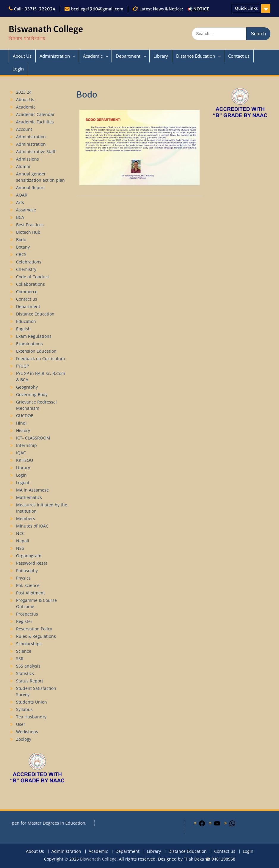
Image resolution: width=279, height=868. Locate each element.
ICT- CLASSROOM (33, 438)
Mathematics (29, 497)
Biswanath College (46, 29)
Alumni (23, 166)
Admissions (28, 159)
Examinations (29, 344)
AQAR (22, 195)
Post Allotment (30, 593)
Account (24, 129)
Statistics (25, 673)
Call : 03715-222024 (35, 9)
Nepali (23, 541)
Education (26, 321)
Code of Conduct (33, 277)
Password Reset (32, 563)
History (23, 430)
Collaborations (30, 284)
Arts (20, 202)
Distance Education (196, 56)
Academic (93, 56)
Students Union (32, 702)
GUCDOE (25, 416)
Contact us (239, 56)
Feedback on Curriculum (40, 358)
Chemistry (26, 269)
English (23, 329)
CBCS (21, 254)
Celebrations (29, 262)
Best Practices (30, 225)
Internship (26, 445)
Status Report (30, 681)
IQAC (21, 453)
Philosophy (27, 570)
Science (24, 651)
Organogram (29, 556)
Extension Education (36, 351)
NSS (20, 548)
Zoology (24, 739)
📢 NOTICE (198, 9)
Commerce (27, 292)
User (21, 724)
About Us (22, 56)
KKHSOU (25, 460)
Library (161, 56)
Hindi (21, 423)
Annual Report (30, 187)
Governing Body (32, 394)
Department (128, 56)
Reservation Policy (34, 629)
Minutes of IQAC (32, 526)
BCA (20, 217)
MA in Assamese (32, 490)
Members (26, 518)
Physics (23, 578)
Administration (55, 56)
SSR (20, 659)
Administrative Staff (36, 152)
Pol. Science (28, 585)
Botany (23, 247)
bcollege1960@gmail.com (97, 9)
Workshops (27, 732)
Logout (23, 482)
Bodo (21, 240)
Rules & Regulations (36, 636)
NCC (20, 533)
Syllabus (24, 709)
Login (18, 69)
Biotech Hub (28, 232)
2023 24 (24, 92)
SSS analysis (28, 666)
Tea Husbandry (31, 717)
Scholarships (29, 644)
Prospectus (27, 614)
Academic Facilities (35, 122)
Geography (27, 387)
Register (24, 621)
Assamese (26, 210)
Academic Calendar (35, 114)
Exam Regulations (34, 336)
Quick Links (246, 8)
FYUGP (22, 366)
